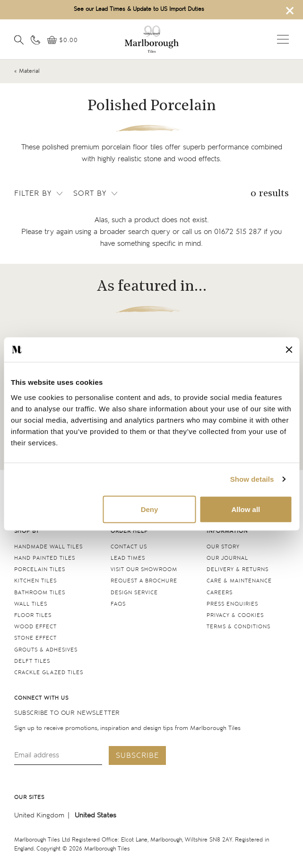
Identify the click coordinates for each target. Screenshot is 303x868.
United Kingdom (39, 815)
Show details (252, 479)
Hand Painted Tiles (45, 558)
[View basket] (63, 40)
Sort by (96, 194)
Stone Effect (35, 638)
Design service (134, 593)
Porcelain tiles (40, 569)
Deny (150, 509)
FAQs (118, 604)
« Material (27, 71)
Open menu (283, 39)
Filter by (39, 194)
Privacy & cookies (235, 615)
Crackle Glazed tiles (49, 673)
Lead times (128, 558)
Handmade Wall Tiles (48, 547)
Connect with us (41, 698)
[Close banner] (289, 350)
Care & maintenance (239, 581)
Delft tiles (32, 661)
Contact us (129, 547)
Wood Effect (35, 627)
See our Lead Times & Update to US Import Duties (139, 9)
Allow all (246, 509)
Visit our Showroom (144, 569)
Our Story (223, 547)
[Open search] (19, 40)
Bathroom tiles (40, 593)
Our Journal (227, 558)
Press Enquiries (232, 604)
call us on (222, 232)
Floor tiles (33, 615)
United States (95, 815)
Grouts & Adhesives (46, 650)
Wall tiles (31, 604)
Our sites (29, 797)
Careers (220, 593)
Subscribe (137, 756)
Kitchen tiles (35, 581)
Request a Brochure (144, 581)
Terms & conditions (238, 627)
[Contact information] (35, 40)
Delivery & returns (238, 569)
